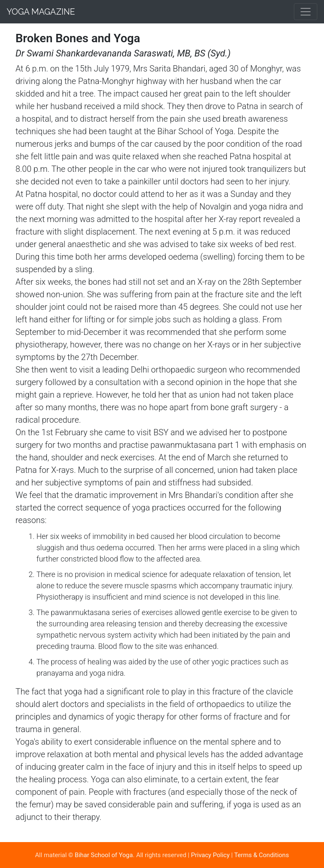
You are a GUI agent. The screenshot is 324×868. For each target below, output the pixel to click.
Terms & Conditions (261, 855)
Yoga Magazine (41, 12)
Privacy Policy (210, 855)
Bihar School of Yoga (104, 855)
